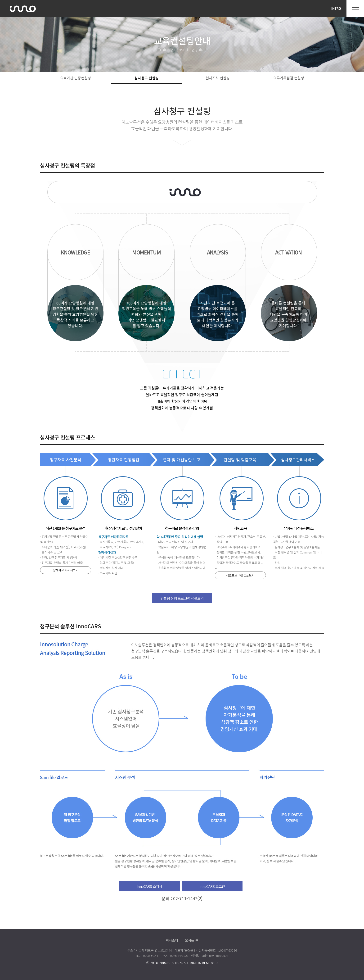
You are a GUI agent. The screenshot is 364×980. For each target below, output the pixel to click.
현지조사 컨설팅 (218, 78)
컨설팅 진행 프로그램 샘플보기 (182, 598)
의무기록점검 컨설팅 (289, 78)
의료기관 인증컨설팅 (76, 78)
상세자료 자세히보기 (65, 570)
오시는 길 (192, 940)
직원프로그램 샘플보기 (240, 575)
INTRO (336, 9)
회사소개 (172, 940)
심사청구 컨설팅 (147, 78)
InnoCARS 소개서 (149, 886)
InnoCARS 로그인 (212, 886)
